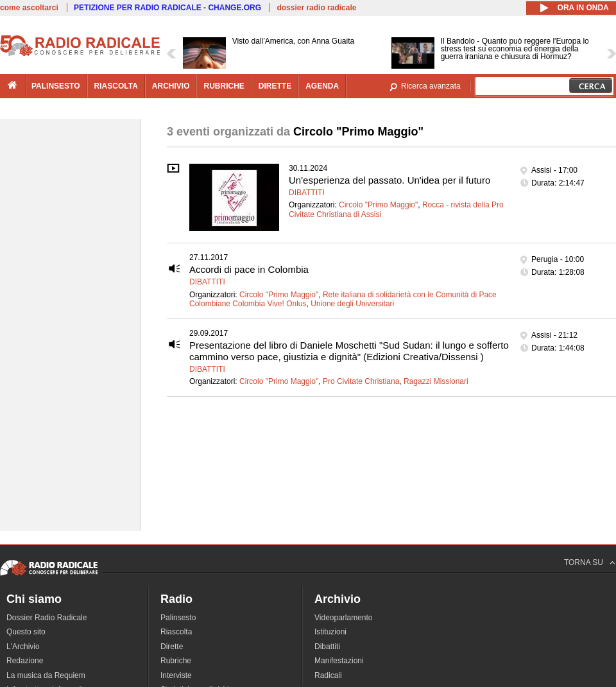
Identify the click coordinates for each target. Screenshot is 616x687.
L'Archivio (23, 647)
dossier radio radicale (316, 8)
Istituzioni (330, 632)
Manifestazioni (339, 661)
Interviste (176, 675)
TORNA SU (584, 562)
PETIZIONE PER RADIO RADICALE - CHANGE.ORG (167, 8)
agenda (322, 86)
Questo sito (26, 632)
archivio (171, 86)
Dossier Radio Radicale (47, 618)
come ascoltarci (29, 8)
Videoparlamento (344, 618)
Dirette (172, 647)
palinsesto (56, 86)
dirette (275, 86)
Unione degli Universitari (352, 304)
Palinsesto (178, 618)
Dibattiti (307, 193)
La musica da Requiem (46, 675)
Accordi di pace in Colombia (249, 269)
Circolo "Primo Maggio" (378, 205)
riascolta (116, 86)
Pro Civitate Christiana (361, 381)
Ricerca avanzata (431, 86)
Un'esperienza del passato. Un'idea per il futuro (389, 180)
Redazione (25, 661)
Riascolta (176, 632)
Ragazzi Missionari (436, 381)
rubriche (224, 86)
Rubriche (176, 661)
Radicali (328, 675)
